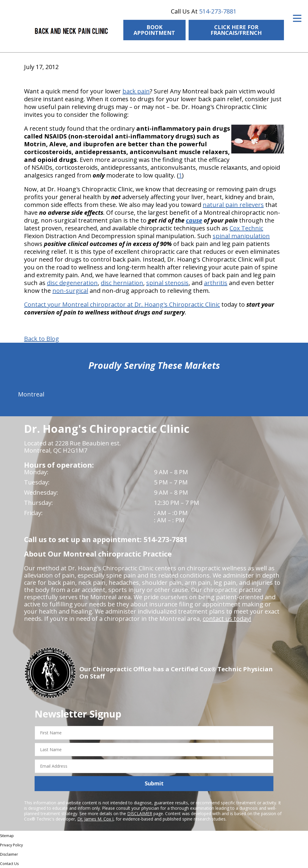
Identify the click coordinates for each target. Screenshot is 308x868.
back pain (136, 91)
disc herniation (122, 283)
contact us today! (227, 619)
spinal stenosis (167, 283)
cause (194, 220)
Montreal (31, 394)
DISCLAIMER (140, 813)
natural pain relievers (233, 205)
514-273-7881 (218, 11)
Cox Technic (246, 228)
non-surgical (70, 291)
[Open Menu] (297, 18)
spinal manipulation (241, 236)
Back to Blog (42, 339)
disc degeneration (72, 283)
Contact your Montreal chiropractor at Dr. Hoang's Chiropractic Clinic (122, 304)
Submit (154, 783)
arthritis (216, 283)
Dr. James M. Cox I (95, 819)
